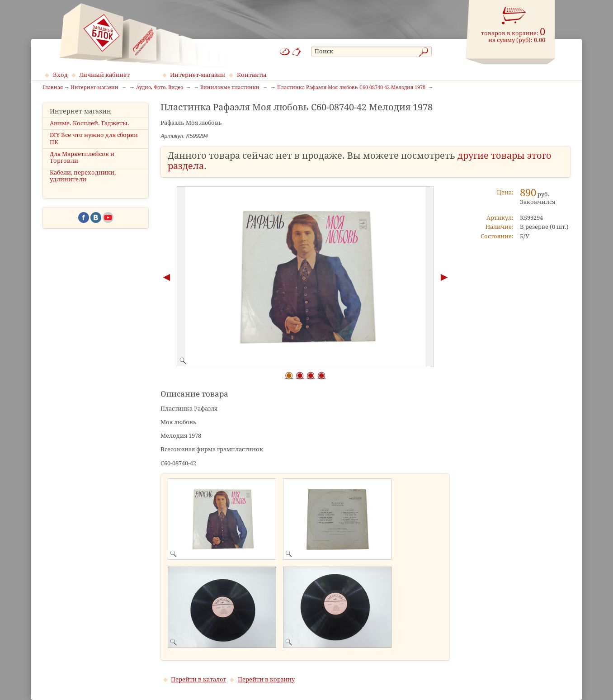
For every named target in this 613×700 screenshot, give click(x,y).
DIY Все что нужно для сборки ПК (94, 138)
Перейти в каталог (198, 679)
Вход (60, 75)
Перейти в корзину (266, 679)
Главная (53, 88)
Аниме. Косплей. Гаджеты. (90, 123)
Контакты (252, 75)
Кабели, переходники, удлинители (83, 176)
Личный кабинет (104, 75)
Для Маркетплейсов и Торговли (82, 157)
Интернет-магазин (198, 75)
